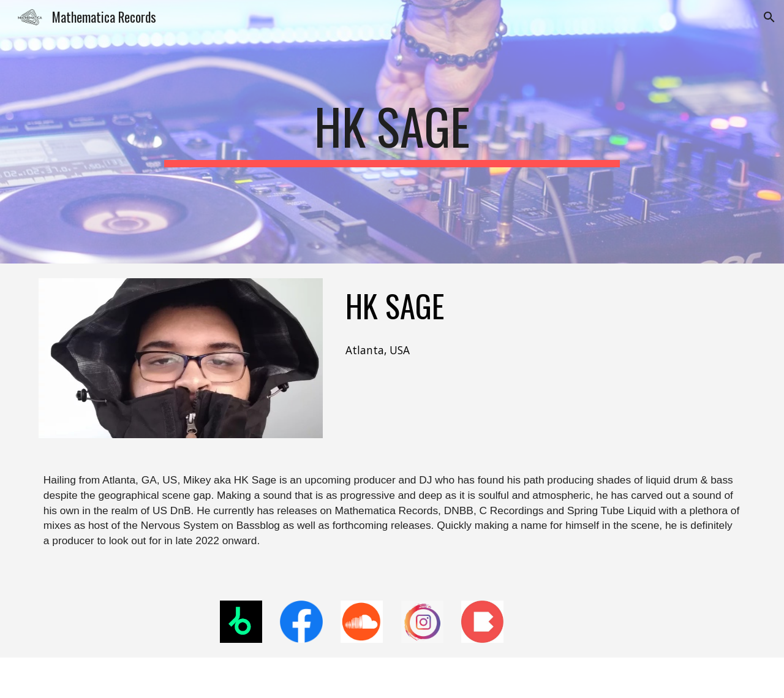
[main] (392, 132)
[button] (769, 17)
